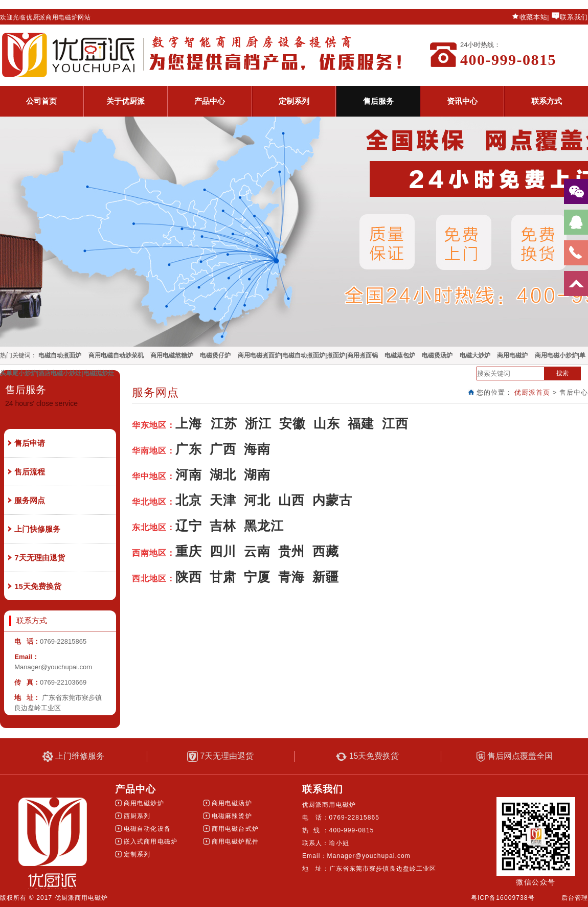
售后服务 (378, 101)
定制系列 (294, 101)
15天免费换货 (367, 756)
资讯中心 (462, 101)
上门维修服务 (73, 756)
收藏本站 (534, 17)
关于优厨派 (126, 101)
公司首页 (41, 101)
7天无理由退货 (220, 756)
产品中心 (210, 101)
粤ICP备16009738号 (503, 898)
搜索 (562, 373)
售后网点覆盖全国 (515, 756)
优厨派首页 (532, 392)
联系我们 (574, 17)
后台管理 (575, 898)
